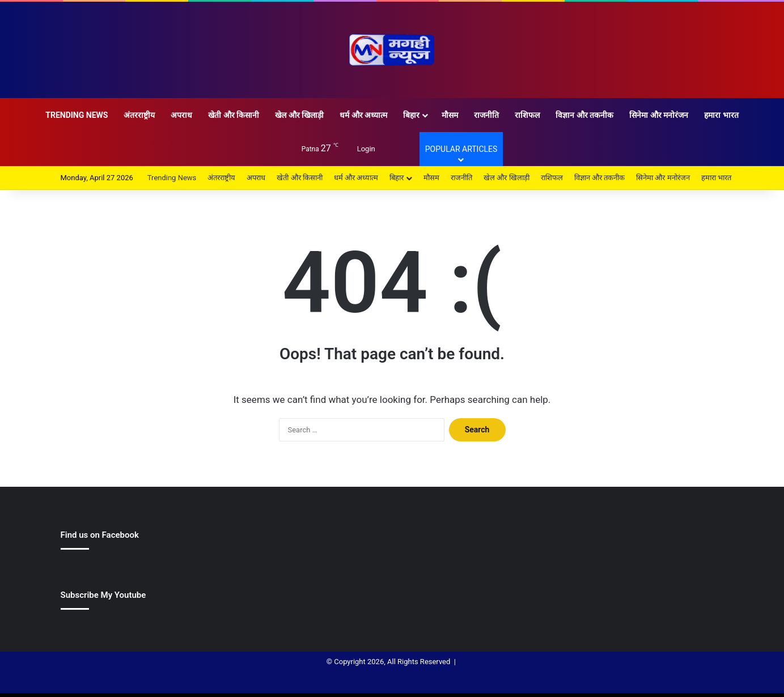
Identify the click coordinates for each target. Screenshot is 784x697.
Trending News (77, 115)
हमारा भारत (721, 115)
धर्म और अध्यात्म (363, 115)
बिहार (411, 115)
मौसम (450, 115)
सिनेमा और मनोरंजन (659, 115)
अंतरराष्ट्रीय (139, 115)
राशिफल (527, 115)
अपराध (181, 115)
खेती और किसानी (234, 115)
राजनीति (486, 115)
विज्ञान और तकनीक (584, 115)
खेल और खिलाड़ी (299, 115)
